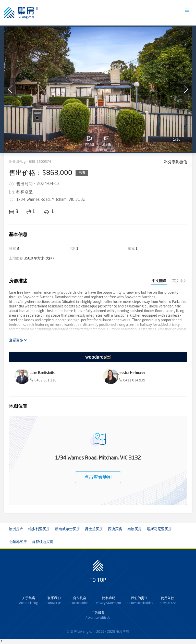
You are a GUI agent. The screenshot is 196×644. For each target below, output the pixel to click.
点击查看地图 (98, 477)
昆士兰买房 (94, 529)
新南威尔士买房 (67, 529)
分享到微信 (177, 162)
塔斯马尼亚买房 (159, 529)
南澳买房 (134, 529)
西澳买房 (115, 529)
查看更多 (18, 340)
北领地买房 (18, 542)
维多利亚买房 (39, 529)
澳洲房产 (16, 529)
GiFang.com (87, 632)
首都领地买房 (43, 542)
